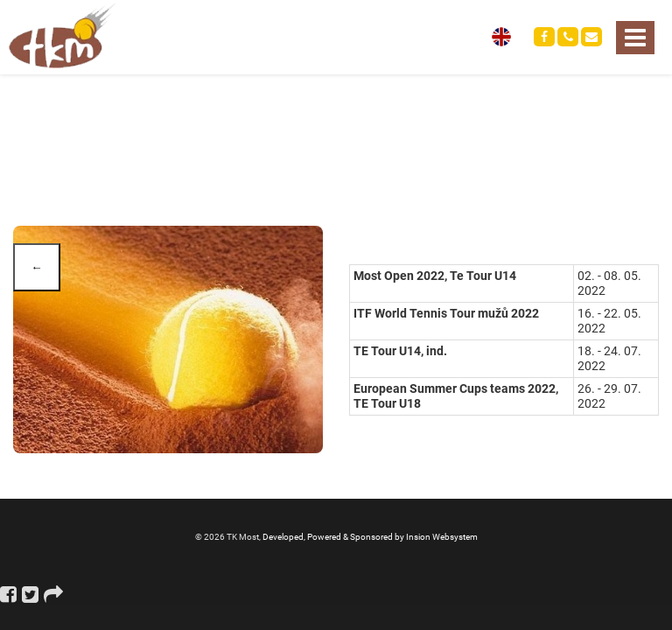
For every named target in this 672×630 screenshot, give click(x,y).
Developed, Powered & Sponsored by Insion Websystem (370, 537)
